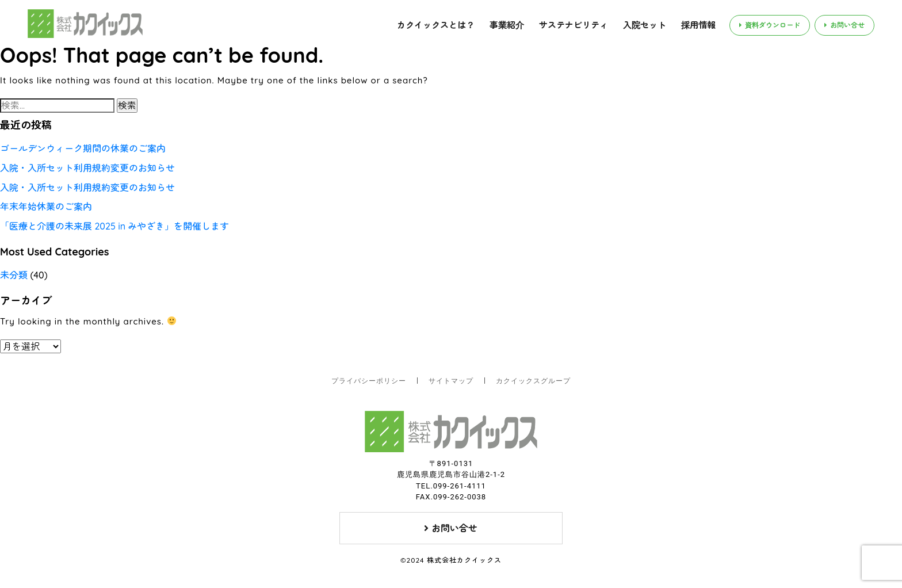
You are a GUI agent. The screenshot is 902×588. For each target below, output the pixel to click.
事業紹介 (507, 25)
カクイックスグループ (533, 381)
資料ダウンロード (770, 25)
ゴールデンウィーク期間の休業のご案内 (83, 148)
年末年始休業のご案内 (46, 207)
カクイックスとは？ (436, 25)
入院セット (645, 25)
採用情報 (698, 25)
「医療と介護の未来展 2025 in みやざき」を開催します (114, 226)
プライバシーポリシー (369, 381)
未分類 (14, 275)
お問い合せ (844, 25)
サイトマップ (451, 381)
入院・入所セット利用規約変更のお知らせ (87, 168)
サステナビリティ (574, 25)
